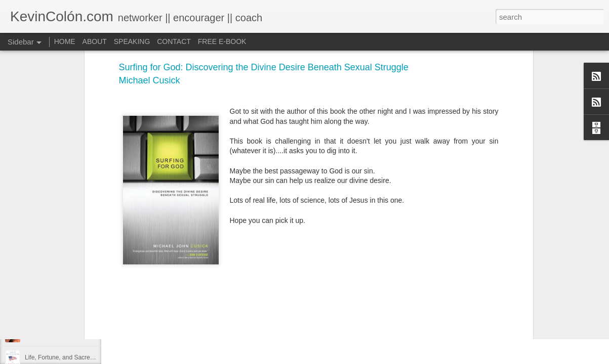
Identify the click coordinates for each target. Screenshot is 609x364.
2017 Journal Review (53, 289)
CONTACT (174, 41)
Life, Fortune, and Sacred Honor (68, 357)
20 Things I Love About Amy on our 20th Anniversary (95, 335)
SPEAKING (132, 41)
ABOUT (95, 41)
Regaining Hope (47, 312)
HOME (65, 41)
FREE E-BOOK (222, 41)
